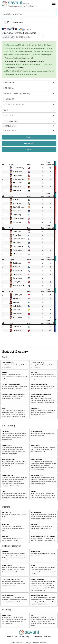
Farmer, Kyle (17, 282)
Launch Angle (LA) (37, 363)
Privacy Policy (25, 637)
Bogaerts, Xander (18, 218)
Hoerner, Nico (17, 172)
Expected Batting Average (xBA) (13, 394)
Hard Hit (34, 372)
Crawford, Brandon (19, 207)
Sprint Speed (6, 615)
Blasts (4, 491)
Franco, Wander (18, 246)
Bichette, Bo (17, 299)
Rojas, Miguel (17, 190)
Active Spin (6, 524)
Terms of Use (12, 637)
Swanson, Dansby (18, 168)
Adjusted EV (35, 408)
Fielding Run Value (37, 579)
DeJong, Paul (17, 222)
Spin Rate (34, 524)
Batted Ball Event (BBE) (39, 384)
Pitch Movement (37, 512)
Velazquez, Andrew (19, 239)
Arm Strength (36, 551)
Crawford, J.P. (17, 327)
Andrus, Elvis (17, 235)
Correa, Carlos (17, 278)
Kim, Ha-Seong (18, 203)
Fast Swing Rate (36, 431)
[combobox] (29, 14)
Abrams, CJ (16, 302)
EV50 (4, 408)
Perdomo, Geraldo (19, 250)
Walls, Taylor (17, 306)
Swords (33, 491)
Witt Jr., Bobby (17, 317)
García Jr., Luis (18, 330)
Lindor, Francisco (18, 179)
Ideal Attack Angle (8, 459)
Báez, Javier (17, 243)
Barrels (4, 372)
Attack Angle (35, 445)
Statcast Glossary (15, 352)
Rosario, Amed (17, 314)
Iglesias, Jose (17, 254)
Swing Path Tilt (7, 475)
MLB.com (48, 637)
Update (29, 137)
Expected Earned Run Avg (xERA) (43, 536)
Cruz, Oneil (16, 310)
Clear (29, 149)
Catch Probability (8, 596)
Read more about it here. (16, 68)
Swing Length (7, 445)
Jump (33, 566)
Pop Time (5, 551)
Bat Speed (6, 431)
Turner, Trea (17, 267)
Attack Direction (36, 459)
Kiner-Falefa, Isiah (19, 286)
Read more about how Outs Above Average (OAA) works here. (24, 61)
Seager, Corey (17, 231)
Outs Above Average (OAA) (11, 579)
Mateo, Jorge (17, 187)
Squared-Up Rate (37, 475)
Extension (5, 536)
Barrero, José (17, 274)
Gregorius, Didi (18, 295)
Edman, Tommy (18, 175)
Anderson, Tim (18, 271)
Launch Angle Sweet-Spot (11, 384)
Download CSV (29, 143)
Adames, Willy (17, 183)
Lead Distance (7, 566)
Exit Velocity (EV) (8, 363)
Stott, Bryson (17, 263)
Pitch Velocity (7, 512)
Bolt (33, 615)
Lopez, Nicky (17, 215)
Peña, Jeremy (17, 211)
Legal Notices (37, 637)
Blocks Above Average (39, 596)
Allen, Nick (16, 200)
